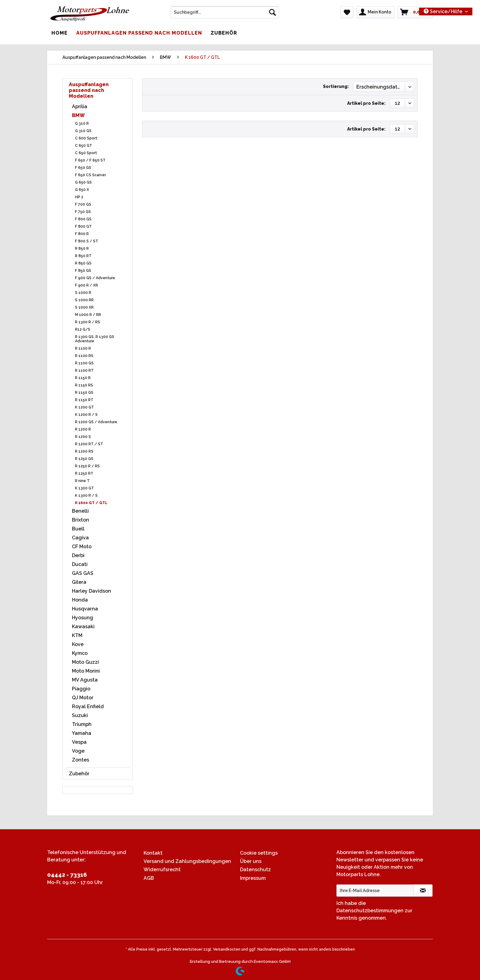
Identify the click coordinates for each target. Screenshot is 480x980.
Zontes (81, 760)
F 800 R (82, 234)
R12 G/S (83, 329)
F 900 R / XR (86, 285)
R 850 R (82, 249)
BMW (78, 115)
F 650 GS (83, 168)
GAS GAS (83, 573)
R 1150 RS (84, 385)
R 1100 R (83, 348)
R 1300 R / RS (88, 322)
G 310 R (82, 123)
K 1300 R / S (86, 496)
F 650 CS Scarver (90, 175)
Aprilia (80, 106)
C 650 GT (84, 146)
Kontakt (153, 853)
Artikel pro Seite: (366, 103)
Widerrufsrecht (162, 870)
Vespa (79, 742)
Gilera (79, 582)
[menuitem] (225, 15)
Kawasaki (83, 627)
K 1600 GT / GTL (91, 503)
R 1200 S (83, 437)
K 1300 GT (84, 488)
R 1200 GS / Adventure (96, 422)
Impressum (253, 878)
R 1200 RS (84, 451)
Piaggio (81, 689)
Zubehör (79, 774)
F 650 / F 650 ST (90, 160)
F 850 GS (83, 271)
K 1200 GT (84, 407)
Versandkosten (227, 949)
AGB (149, 878)
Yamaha (82, 733)
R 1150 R (83, 378)
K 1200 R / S (86, 415)
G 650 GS (83, 182)
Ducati (80, 564)
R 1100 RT (84, 370)
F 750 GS (83, 212)
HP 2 (79, 197)
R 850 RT (83, 256)
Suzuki (80, 715)
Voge (78, 751)
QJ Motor (83, 698)
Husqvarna (85, 609)
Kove (78, 644)
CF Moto (82, 547)
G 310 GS (83, 131)
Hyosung (82, 618)
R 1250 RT (84, 473)
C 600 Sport (86, 138)
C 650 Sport (86, 153)
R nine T (82, 481)
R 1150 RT (84, 400)
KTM (77, 635)
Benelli (80, 511)
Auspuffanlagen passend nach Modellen (89, 90)
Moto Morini (86, 671)
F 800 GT (83, 226)
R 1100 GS (84, 363)
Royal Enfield (88, 707)
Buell (78, 529)
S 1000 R (83, 293)
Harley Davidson (92, 591)
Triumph (82, 724)
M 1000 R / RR (88, 315)
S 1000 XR (84, 307)
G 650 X (82, 190)
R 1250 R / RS (87, 466)
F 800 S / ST (87, 241)
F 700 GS (83, 204)
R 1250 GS (84, 459)
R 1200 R (83, 429)
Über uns (251, 861)
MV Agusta (85, 680)
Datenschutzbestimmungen (370, 911)
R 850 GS (83, 263)
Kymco (80, 653)
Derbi (78, 555)
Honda (80, 600)
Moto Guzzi (85, 662)
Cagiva (80, 538)
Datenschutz (255, 870)
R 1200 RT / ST (89, 444)
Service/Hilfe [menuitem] (444, 11)
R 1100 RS (84, 356)
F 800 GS (83, 219)
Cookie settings (259, 853)
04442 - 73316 (67, 875)
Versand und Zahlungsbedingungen (187, 861)
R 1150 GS (84, 393)
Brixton (81, 520)
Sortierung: (336, 86)
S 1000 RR (84, 300)
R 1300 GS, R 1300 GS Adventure (95, 339)
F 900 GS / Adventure (95, 278)
